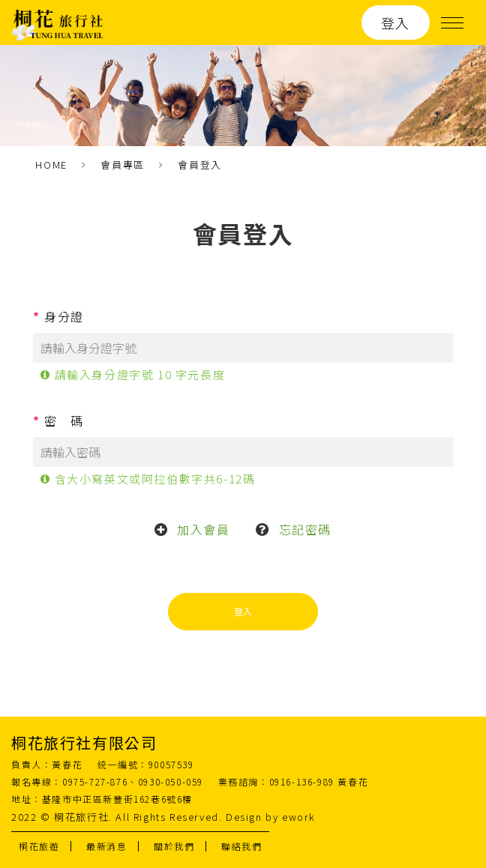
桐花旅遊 (39, 846)
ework (299, 817)
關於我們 (174, 846)
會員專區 (122, 165)
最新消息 (106, 846)
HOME (51, 165)
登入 (396, 22)
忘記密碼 (305, 529)
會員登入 (199, 165)
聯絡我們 (241, 846)
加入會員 (203, 529)
